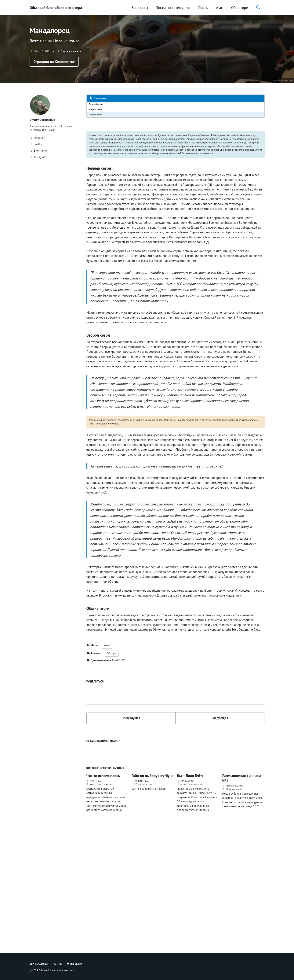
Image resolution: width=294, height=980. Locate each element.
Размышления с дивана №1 (242, 896)
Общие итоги (97, 123)
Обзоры (112, 772)
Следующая (220, 834)
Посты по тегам (209, 8)
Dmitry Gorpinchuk (45, 126)
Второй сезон (97, 117)
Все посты (138, 8)
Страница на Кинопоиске (54, 67)
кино (107, 764)
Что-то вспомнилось (103, 894)
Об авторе (238, 8)
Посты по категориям (171, 8)
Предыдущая (131, 834)
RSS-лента (80, 964)
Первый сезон (97, 111)
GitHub (60, 964)
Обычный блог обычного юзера (56, 8)
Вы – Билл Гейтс (190, 894)
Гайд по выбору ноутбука (152, 894)
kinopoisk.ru (285, 86)
